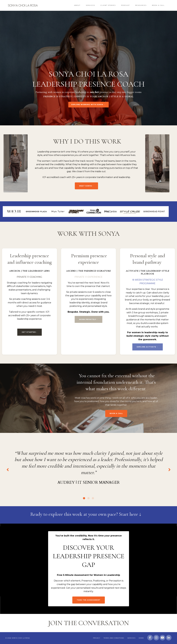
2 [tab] (88, 498)
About (77, 5)
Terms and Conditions (114, 638)
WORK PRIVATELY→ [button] (88, 319)
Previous (8, 469)
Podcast (125, 5)
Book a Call (158, 5)
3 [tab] (93, 498)
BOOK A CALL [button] (116, 413)
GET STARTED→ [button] (30, 332)
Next (169, 469)
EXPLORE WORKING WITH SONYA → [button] (88, 105)
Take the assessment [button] (89, 600)
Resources (141, 5)
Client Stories (108, 5)
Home (141, 638)
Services (90, 5)
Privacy (97, 638)
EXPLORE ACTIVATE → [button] (148, 347)
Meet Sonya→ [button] (86, 186)
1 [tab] (84, 498)
